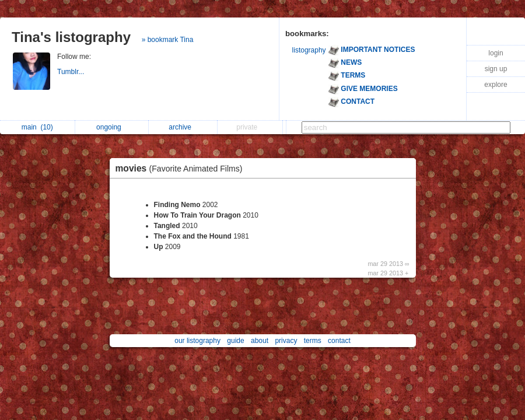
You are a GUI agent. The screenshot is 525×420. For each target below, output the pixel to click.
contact (339, 341)
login (496, 53)
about (260, 341)
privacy (286, 341)
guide (235, 341)
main (37, 127)
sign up (496, 69)
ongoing (112, 127)
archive (183, 127)
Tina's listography (71, 37)
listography (309, 50)
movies (182, 168)
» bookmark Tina (168, 40)
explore (496, 85)
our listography (197, 341)
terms (313, 341)
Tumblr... (72, 72)
